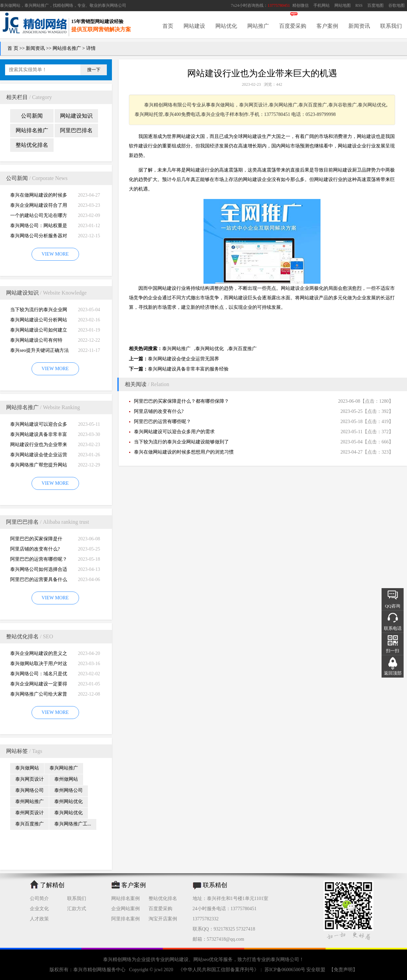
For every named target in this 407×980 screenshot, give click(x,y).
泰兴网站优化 (69, 813)
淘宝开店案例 (163, 919)
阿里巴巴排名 (76, 130)
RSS (359, 5)
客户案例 (327, 26)
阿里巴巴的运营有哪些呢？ (39, 559)
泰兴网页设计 (30, 779)
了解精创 (52, 885)
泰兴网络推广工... (73, 824)
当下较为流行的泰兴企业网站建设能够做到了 (39, 311)
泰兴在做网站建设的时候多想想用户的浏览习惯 (39, 196)
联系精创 (215, 885)
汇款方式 (77, 909)
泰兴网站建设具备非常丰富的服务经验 (39, 436)
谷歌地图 (396, 5)
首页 (168, 26)
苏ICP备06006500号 (285, 970)
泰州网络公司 (69, 790)
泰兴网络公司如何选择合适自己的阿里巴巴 (39, 571)
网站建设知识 (76, 116)
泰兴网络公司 (114, 5)
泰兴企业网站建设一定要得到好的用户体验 (39, 685)
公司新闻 (32, 116)
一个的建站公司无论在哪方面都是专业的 (39, 217)
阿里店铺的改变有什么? (35, 549)
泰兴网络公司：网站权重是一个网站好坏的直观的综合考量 (39, 227)
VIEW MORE (55, 254)
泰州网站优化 (69, 802)
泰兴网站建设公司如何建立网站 (39, 331)
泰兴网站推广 (64, 768)
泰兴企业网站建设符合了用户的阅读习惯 (39, 207)
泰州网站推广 (30, 802)
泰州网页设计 (30, 813)
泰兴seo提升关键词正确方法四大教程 (40, 352)
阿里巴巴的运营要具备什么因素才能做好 (39, 581)
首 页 (13, 48)
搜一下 (94, 70)
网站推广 (258, 26)
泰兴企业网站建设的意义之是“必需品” (39, 655)
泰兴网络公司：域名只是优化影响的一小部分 (39, 675)
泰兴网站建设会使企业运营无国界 (39, 456)
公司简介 (39, 898)
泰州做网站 (66, 779)
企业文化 (39, 909)
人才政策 (39, 919)
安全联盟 (316, 970)
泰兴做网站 (10, 5)
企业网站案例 (125, 909)
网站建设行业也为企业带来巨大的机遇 (39, 446)
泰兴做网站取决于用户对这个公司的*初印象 (39, 665)
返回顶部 (393, 673)
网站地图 (343, 5)
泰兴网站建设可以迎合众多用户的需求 (39, 426)
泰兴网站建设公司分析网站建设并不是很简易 (39, 321)
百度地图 (375, 5)
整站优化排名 (32, 145)
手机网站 (322, 5)
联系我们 (391, 26)
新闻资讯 (359, 26)
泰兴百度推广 (30, 824)
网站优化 (226, 26)
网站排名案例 (125, 898)
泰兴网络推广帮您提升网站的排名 (39, 466)
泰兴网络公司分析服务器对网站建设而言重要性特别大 (39, 237)
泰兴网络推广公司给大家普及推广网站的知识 (39, 695)
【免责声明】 (343, 970)
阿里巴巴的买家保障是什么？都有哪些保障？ (36, 540)
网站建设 (194, 26)
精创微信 (301, 5)
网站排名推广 (67, 48)
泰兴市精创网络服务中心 (99, 970)
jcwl (158, 970)
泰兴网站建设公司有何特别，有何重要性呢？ (36, 342)
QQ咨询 (393, 606)
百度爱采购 (293, 26)
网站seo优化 (206, 959)
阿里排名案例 (125, 919)
